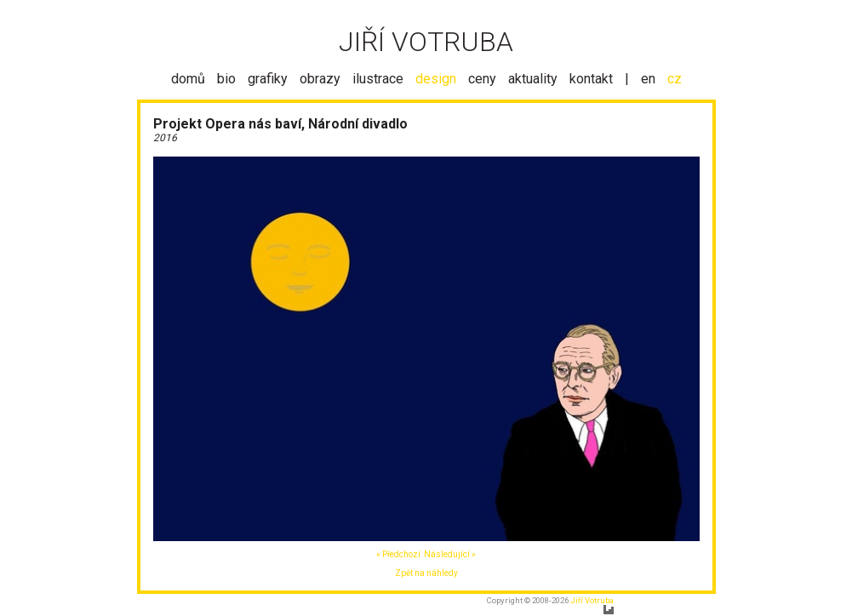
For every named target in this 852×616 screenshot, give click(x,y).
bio (226, 79)
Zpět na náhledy (426, 573)
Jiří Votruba (592, 600)
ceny (482, 79)
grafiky (268, 79)
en (648, 79)
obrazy (320, 79)
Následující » (450, 554)
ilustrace (378, 79)
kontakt (591, 79)
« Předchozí (398, 554)
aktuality (533, 79)
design (436, 79)
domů (188, 79)
